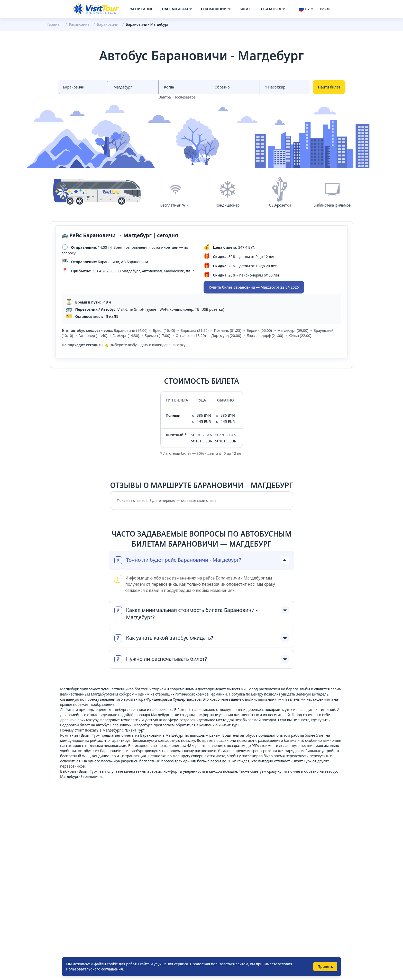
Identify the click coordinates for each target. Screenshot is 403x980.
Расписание (141, 9)
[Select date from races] (184, 87)
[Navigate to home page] (96, 9)
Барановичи (108, 24)
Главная (54, 24)
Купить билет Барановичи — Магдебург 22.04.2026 (254, 287)
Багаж (246, 9)
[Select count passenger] (285, 87)
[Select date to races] (235, 87)
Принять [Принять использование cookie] (325, 966)
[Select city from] (83, 87)
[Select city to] (134, 87)
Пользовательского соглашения (94, 969)
